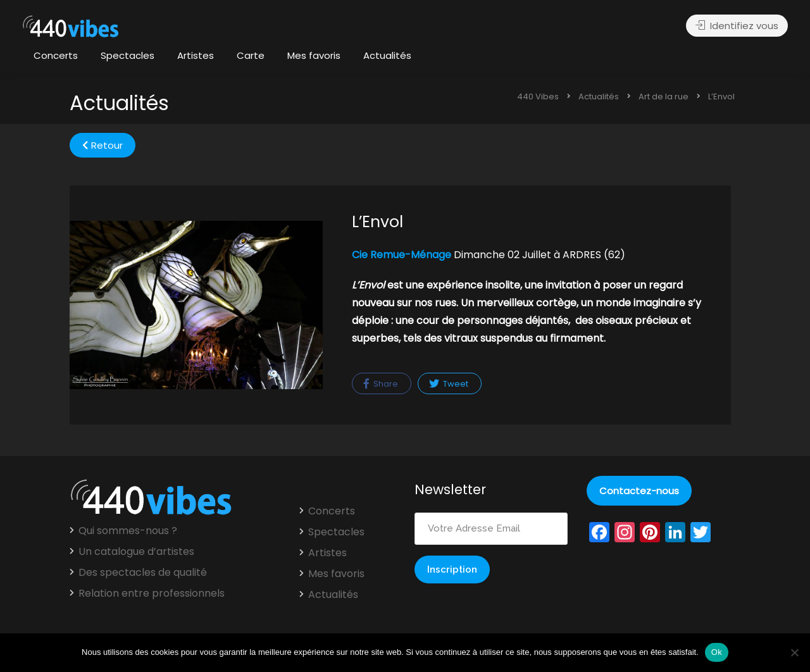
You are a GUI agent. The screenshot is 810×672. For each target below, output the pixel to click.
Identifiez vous (737, 26)
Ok (717, 652)
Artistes (196, 55)
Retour (103, 145)
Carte (251, 55)
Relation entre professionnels (152, 594)
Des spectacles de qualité (143, 573)
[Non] (794, 652)
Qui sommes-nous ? (128, 531)
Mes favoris (314, 55)
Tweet (449, 384)
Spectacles (128, 55)
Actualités (387, 55)
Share (381, 384)
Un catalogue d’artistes (136, 552)
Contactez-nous (639, 491)
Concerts (56, 55)
